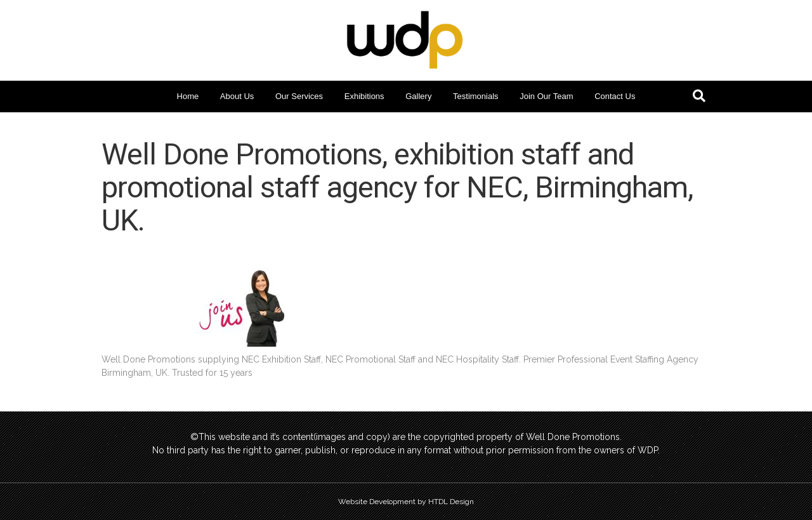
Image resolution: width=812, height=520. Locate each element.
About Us (237, 96)
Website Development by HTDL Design (406, 502)
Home (188, 96)
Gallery (418, 96)
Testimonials (476, 96)
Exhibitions (364, 96)
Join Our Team (546, 96)
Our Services (299, 96)
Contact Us (615, 96)
